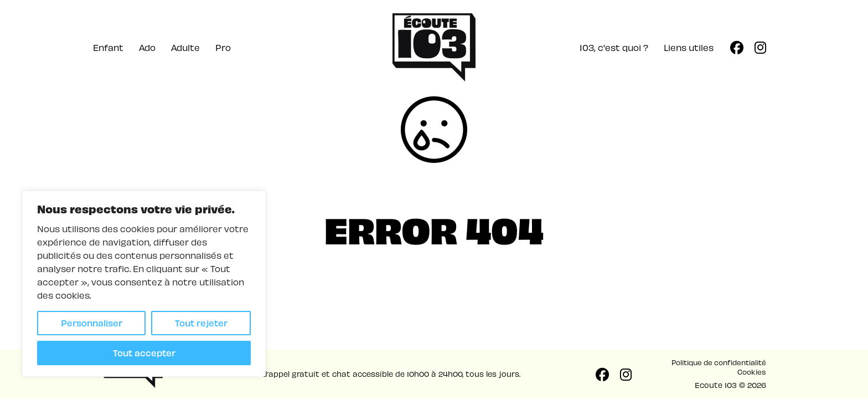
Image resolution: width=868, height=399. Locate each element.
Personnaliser (92, 323)
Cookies (752, 372)
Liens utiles (689, 47)
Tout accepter (144, 353)
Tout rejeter (201, 323)
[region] (144, 284)
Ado (147, 47)
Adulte (185, 47)
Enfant (108, 47)
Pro (223, 47)
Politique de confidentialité (719, 362)
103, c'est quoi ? (614, 47)
